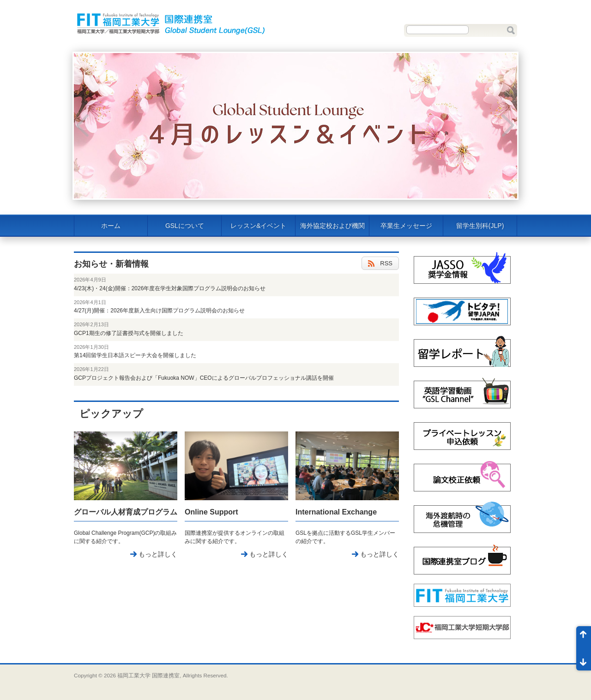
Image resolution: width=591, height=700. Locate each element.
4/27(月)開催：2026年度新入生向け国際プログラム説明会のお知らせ (159, 311)
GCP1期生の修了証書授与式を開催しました (129, 333)
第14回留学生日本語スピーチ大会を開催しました (135, 355)
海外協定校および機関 (332, 226)
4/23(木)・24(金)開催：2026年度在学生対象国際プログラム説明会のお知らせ (170, 288)
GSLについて (185, 226)
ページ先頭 (584, 637)
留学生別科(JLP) (480, 226)
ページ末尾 (584, 659)
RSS (380, 264)
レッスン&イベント (258, 226)
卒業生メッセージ (406, 226)
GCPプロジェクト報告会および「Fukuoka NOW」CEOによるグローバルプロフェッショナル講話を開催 (204, 378)
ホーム (111, 226)
